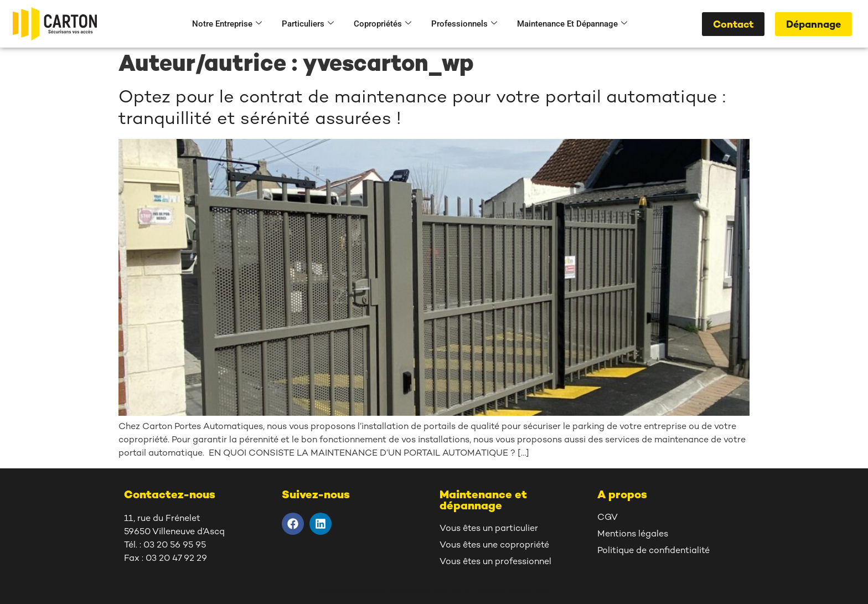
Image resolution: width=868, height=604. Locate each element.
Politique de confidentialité (653, 551)
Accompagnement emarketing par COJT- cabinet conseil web (434, 592)
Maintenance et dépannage (572, 24)
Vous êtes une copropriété (494, 546)
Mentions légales (633, 535)
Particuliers (308, 24)
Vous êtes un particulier (489, 529)
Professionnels (464, 24)
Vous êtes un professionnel (495, 562)
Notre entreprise (227, 24)
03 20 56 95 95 (175, 546)
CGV (608, 518)
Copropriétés (383, 24)
